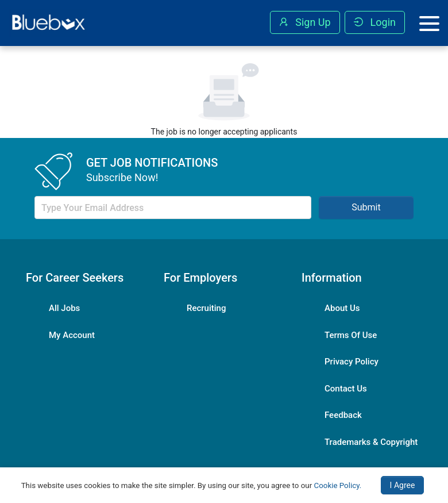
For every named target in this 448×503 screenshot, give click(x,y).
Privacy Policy (352, 362)
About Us (342, 308)
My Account (72, 335)
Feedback (343, 415)
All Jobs (64, 308)
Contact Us (346, 389)
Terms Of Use (351, 335)
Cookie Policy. (338, 485)
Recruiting (206, 308)
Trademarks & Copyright (371, 442)
